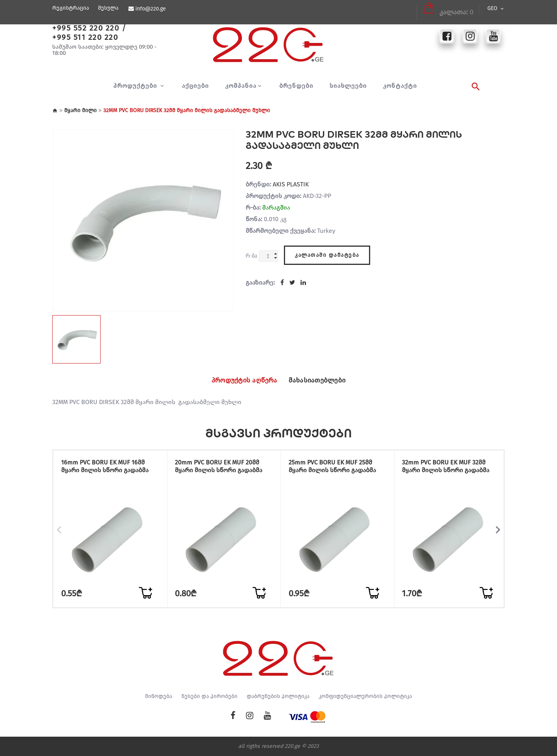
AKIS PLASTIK (291, 184)
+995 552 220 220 (86, 28)
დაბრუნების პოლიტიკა (278, 696)
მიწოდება (159, 696)
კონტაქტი (400, 86)
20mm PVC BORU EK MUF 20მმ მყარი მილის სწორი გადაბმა (222, 467)
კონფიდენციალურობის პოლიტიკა (365, 696)
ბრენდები (296, 86)
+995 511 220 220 (85, 37)
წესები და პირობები (209, 696)
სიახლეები (348, 86)
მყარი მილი (80, 110)
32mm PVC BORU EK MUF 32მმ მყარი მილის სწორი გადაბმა (449, 467)
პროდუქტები (136, 86)
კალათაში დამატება (327, 254)
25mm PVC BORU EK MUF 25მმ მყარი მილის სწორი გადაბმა (335, 467)
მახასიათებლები (322, 381)
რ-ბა (251, 255)
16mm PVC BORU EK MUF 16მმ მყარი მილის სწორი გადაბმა (108, 467)
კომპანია (241, 86)
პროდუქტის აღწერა (240, 381)
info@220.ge (150, 9)
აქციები (195, 86)
